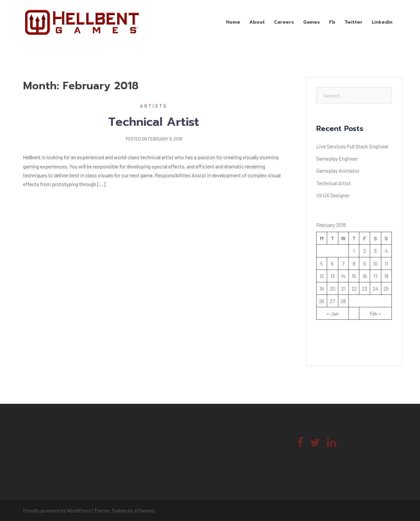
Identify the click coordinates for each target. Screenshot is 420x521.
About (257, 22)
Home (233, 22)
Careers (284, 22)
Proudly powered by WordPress (57, 510)
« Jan (333, 313)
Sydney (120, 510)
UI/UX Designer (333, 195)
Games (312, 22)
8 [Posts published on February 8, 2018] (354, 263)
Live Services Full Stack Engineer (352, 146)
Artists (154, 106)
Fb (332, 22)
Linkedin (382, 22)
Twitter (354, 22)
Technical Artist (154, 122)
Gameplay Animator (338, 171)
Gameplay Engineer (337, 158)
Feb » (375, 313)
